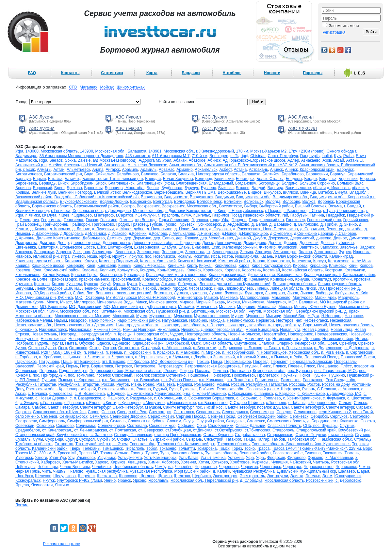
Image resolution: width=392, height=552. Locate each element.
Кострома (333, 270)
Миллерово (84, 302)
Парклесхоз (26, 362)
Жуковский (287, 247)
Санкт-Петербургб (307, 407)
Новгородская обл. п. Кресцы (105, 334)
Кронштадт (321, 279)
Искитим (201, 256)
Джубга (260, 238)
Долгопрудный (228, 243)
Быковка (226, 188)
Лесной (149, 288)
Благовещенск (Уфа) (155, 183)
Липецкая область (287, 288)
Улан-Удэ (58, 458)
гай (286, 215)
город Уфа (220, 220)
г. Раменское (295, 211)
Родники (185, 384)
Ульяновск (86, 458)
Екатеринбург (120, 247)
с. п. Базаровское (85, 398)
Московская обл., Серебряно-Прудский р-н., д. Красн (311, 311)
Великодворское (137, 192)
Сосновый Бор (162, 426)
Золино (305, 252)
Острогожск (129, 348)
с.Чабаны (297, 403)
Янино (110, 480)
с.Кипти (109, 403)
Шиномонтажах (131, 87)
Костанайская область (302, 270)
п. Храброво (50, 357)
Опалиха (266, 343)
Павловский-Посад (358, 357)
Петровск (124, 366)
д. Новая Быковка (191, 229)
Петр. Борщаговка (97, 366)
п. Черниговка (120, 357)
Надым (60, 320)
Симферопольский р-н (88, 421)
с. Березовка (61, 394)
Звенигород (103, 252)
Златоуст (263, 252)
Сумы (38, 439)
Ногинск (188, 339)
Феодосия (276, 458)
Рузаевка (188, 389)
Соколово (65, 426)
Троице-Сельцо (114, 453)
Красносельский (125, 279)
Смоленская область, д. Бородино (298, 421)
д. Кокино (39, 229)
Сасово (108, 412)
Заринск (64, 252)
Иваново (23, 256)
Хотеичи (188, 462)
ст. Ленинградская (91, 430)
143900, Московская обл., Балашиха (113, 151)
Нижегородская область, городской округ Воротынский (277, 325)
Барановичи (317, 174)
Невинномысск (240, 320)
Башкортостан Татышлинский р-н (113, 179)
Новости (272, 73)
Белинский (224, 179)
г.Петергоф (104, 215)
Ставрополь (283, 430)
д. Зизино (348, 224)
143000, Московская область (52, 151)
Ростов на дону (336, 384)
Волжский (233, 202)
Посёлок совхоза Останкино (160, 375)
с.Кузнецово (130, 403)
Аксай (339, 160)
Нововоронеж (300, 334)
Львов (293, 293)
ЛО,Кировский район (52, 293)
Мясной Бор (294, 316)
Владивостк (151, 197)
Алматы (44, 170)
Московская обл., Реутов (239, 311)
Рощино (144, 389)
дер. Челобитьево (217, 238)
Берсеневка (26, 183)
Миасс (66, 302)
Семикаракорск (73, 416)
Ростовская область (116, 389)
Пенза (217, 362)
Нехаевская (341, 320)
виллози (291, 192)
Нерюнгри (265, 320)
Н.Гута (313, 316)
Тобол (152, 448)
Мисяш (233, 302)
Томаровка (207, 448)
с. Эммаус (29, 403)
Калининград (341, 256)
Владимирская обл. (290, 197)
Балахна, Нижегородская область (209, 174)
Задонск (367, 247)
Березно (367, 179)
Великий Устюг (107, 192)
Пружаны (289, 375)
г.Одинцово (82, 215)
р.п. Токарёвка (239, 380)
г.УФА (186, 215)
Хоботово (170, 462)
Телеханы (91, 448)
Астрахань (258, 170)
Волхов (309, 202)
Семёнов (49, 416)
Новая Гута (290, 330)
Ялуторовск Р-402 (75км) (79, 480)
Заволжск (329, 247)
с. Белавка (37, 394)
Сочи (201, 426)
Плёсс (346, 366)
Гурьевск (186, 224)
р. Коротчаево (87, 380)
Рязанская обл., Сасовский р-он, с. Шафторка (258, 389)
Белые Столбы (270, 179)
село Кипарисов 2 (335, 412)
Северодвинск (235, 412)
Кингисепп (107, 266)
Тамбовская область (34, 444)
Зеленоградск (198, 252)
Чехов (364, 467)
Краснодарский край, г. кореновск (176, 275)
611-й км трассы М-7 (171, 156)
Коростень (252, 270)
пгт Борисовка (87, 362)
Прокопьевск (244, 375)
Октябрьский (177, 343)
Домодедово (255, 243)
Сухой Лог (106, 439)
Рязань (309, 389)
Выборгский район (276, 206)
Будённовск (172, 188)
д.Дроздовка (71, 234)
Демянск (114, 238)
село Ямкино (27, 416)
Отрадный (150, 348)
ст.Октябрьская (229, 430)
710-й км (200, 156)
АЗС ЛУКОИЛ (302, 128)
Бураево (208, 188)
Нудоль (42, 343)
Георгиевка (51, 220)
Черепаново (206, 467)
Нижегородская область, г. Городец (193, 325)
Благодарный (221, 183)
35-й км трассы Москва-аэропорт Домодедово (81, 156)
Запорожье (44, 252)
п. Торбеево (26, 357)
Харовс (102, 462)
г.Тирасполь (168, 215)
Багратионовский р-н (63, 174)
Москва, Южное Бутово (315, 307)
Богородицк (269, 183)
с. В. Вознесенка (90, 394)
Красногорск (111, 275)
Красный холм (210, 279)
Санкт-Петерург (340, 407)
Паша (67, 362)
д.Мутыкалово (182, 234)
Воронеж (326, 202)
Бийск (63, 183)
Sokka (70, 160)
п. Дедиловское (328, 348)
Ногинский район (338, 339)
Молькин (227, 307)
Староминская (280, 435)
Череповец (229, 467)
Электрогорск (225, 476)
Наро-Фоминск (102, 320)
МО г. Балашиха (303, 302)
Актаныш (354, 160)
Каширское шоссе (48, 266)
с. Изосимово (240, 394)
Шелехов (43, 476)
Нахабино (198, 320)
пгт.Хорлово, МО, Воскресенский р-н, (161, 362)
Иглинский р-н (46, 256)
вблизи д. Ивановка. (332, 188)
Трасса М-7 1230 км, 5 (35, 453)
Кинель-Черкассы (150, 266)
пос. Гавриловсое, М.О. (335, 371)
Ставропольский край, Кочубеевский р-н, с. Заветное (64, 435)
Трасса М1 (67, 453)
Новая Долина (316, 330)
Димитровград (362, 238)
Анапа (98, 170)
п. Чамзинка (95, 357)
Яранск (124, 480)
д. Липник (81, 229)
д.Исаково (117, 234)
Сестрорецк (26, 421)
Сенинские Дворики (128, 416)
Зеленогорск (148, 252)
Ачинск (277, 170)
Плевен (295, 366)
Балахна (169, 174)
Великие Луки (44, 192)
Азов (327, 160)
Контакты (70, 73)
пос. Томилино (81, 375)
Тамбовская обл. (302, 439)
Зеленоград (172, 252)
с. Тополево (270, 398)
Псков (305, 375)
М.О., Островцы (90, 298)
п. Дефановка (357, 348)
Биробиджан (82, 183)
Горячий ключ (356, 220)
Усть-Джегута (130, 458)
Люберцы (324, 293)
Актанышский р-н (31, 165)
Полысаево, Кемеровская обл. (258, 371)
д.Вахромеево (45, 234)
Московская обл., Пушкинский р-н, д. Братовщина (169, 311)
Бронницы (93, 188)
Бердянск (328, 179)
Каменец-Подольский (118, 261)
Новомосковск (53, 339)
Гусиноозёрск (209, 224)
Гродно (123, 224)
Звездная (82, 252)
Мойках (107, 87)
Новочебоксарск (137, 339)
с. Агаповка (349, 389)
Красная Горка (84, 275)
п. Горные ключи (297, 348)
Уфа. (261, 458)
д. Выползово (306, 224)
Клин (353, 266)
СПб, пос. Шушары (320, 426)
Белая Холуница (178, 179)
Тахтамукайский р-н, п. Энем (102, 444)
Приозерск (220, 375)
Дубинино (345, 243)
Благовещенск (121, 183)
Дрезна (327, 243)
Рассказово (313, 380)
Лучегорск (254, 293)
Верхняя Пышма (201, 192)
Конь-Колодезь (171, 270)
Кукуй (105, 284)
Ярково (139, 480)
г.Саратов (125, 215)
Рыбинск (207, 389)
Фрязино (316, 458)
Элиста (297, 476)
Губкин (156, 224)
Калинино (73, 261)
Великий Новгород (75, 192)
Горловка (200, 220)
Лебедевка (188, 284)
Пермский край (50, 366)
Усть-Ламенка (213, 458)
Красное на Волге (31, 279)
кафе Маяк (361, 261)
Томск (224, 448)
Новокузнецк (27, 339)
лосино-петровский (134, 293)
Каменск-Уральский (158, 261)
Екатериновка (147, 247)
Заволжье (349, 247)
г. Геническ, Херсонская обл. (77, 211)
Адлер (293, 160)
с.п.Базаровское (213, 403)
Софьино (186, 426)
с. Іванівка (264, 394)
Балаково (150, 174)
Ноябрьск (24, 343)
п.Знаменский (222, 357)
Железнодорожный (239, 247)
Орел (332, 343)
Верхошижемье (232, 192)
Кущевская (149, 284)
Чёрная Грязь (28, 471)
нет (298, 320)
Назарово (78, 320)
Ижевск (79, 256)
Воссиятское (231, 206)
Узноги (41, 458)
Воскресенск (148, 206)
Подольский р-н (73, 371)
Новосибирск (108, 339)
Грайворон (80, 224)
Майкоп (211, 298)
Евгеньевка (26, 247)
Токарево (168, 448)
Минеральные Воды (115, 302)
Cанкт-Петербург (283, 156)
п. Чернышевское (151, 357)
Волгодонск (184, 202)
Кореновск (213, 270)
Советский (25, 426)
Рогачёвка (166, 384)
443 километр (138, 156)
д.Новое (229, 234)
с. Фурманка (334, 398)
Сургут (71, 439)
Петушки (250, 366)
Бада (89, 174)
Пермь (72, 366)
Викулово (272, 192)
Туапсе (152, 453)
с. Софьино (247, 398)
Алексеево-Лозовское (147, 165)
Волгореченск (209, 202)
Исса (215, 256)
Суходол (87, 439)
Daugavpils (310, 156)
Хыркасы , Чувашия (270, 462)
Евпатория (48, 247)
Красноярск (185, 279)
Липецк (262, 288)
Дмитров (47, 243)
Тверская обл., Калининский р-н (186, 444)
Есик (216, 247)
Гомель (126, 220)
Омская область (218, 343)
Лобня (79, 293)
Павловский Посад (321, 357)
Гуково (170, 224)
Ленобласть (130, 288)
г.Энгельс (202, 215)
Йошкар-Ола (247, 256)
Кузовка (91, 284)
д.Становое (346, 234)
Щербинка (202, 476)
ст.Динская (203, 430)
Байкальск (105, 174)
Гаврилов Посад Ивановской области (246, 215)
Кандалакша (278, 261)
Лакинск (168, 284)
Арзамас (167, 170)
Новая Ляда (341, 330)
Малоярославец (254, 298)
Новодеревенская (331, 334)
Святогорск (184, 412)
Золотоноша (326, 252)
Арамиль (149, 170)
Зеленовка (125, 252)
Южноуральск (28, 480)
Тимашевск (113, 448)
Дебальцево (94, 238)
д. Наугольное (160, 229)
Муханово (255, 316)
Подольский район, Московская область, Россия (133, 371)
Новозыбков (361, 334)
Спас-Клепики (221, 426)
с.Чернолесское (322, 403)
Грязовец (140, 224)
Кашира (22, 266)
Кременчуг (259, 279)
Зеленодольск (225, 252)
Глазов (92, 220)
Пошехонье (198, 375)
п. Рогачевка (332, 352)
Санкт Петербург (63, 407)
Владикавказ (202, 197)
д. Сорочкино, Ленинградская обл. (331, 229)
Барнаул (23, 179)
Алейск (55, 165)
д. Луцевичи (103, 229)
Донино (290, 243)
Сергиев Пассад (191, 416)
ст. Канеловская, (57, 430)
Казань (267, 256)
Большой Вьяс (350, 183)
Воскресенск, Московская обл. (189, 206)
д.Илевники (95, 234)
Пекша (203, 362)
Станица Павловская (133, 435)
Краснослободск (157, 279)
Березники (348, 179)
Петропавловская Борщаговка (212, 366)
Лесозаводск (200, 288)
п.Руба (296, 357)
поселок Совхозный (114, 375)
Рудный (160, 389)
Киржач (206, 266)
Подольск (48, 371)
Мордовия (246, 307)
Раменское (291, 380)
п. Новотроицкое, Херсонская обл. (288, 352)
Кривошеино (282, 279)
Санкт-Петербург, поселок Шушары (257, 407)
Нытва (71, 343)
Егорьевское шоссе (77, 247)
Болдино (289, 183)
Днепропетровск (86, 243)
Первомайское (238, 362)
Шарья (363, 471)
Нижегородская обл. (34, 325)
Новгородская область (206, 334)
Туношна (313, 453)
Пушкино (337, 375)
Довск (207, 243)
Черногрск (292, 467)
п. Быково (253, 348)
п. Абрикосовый (176, 348)
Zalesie (84, 160)
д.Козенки (138, 234)
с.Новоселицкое (181, 403)
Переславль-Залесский (311, 362)
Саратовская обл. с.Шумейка (59, 412)
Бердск (310, 179)
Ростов (314, 384)
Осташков (78, 348)
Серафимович (161, 416)
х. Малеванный (339, 458)
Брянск (153, 188)
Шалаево (346, 471)
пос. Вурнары (300, 371)
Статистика (112, 73)
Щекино (165, 476)
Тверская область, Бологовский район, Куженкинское (301, 444)
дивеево (324, 238)
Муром (237, 316)
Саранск (364, 407)
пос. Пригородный (49, 375)
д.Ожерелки (281, 234)
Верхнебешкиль (169, 192)
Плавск (279, 366)
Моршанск (267, 307)
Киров (244, 266)
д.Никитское (208, 234)
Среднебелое (28, 430)
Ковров (366, 266)
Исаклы (184, 256)
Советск (368, 421)
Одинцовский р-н (148, 343)
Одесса (103, 343)
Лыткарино (275, 293)
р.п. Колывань (212, 380)
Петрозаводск (170, 366)
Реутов (122, 384)
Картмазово (339, 261)
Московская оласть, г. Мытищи (82, 316)
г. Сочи (315, 211)
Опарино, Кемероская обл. (301, 343)
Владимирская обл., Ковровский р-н (343, 197)
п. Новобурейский (238, 352)
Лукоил (22, 505)
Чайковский (300, 462)
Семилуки (98, 416)
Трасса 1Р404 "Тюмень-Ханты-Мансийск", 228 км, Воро (322, 448)
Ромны (223, 384)
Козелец (23, 270)
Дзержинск (278, 238)
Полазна (203, 371)
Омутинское (245, 343)
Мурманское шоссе (212, 316)
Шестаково (107, 476)
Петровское (145, 366)
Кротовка (362, 279)
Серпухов (339, 416)
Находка (217, 320)
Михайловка (253, 302)
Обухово (87, 343)
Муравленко (160, 316)
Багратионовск (29, 174)
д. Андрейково (236, 224)
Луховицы (233, 293)
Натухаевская (175, 320)
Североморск (262, 412)
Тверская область (234, 444)
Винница (308, 192)
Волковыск (253, 202)
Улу (71, 458)
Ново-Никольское (244, 334)
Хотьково (220, 462)
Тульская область (187, 453)
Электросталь (252, 476)
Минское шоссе (163, 302)
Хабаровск (50, 462)
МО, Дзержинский (85, 307)
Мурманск (183, 316)
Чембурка (164, 467)
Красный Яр (236, 279)
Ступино (363, 435)
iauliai (327, 156)
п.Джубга (200, 357)
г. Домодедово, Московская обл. (134, 211)
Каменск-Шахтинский (197, 261)
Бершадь (47, 183)
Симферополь (52, 421)
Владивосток (176, 197)
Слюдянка (235, 421)
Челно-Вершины (75, 467)
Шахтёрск (24, 476)
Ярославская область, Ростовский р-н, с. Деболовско (313, 480)
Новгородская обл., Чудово (159, 334)
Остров (109, 348)
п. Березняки (205, 348)
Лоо (90, 293)
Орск (63, 348)
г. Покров (273, 211)
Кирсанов (318, 266)
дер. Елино (164, 238)
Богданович (246, 183)
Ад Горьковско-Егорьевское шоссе (254, 160)
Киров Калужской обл (271, 266)
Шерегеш (86, 476)
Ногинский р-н (257, 339)
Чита (47, 471)
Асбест (226, 170)
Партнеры (313, 73)
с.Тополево (276, 403)
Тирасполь (135, 448)
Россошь (297, 384)
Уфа (19, 151)
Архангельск (206, 170)
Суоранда (54, 439)
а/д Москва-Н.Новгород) (115, 160)
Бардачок (191, 73)
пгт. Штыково (114, 362)
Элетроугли (278, 476)
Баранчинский (360, 174)
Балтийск (271, 174)
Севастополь (208, 412)
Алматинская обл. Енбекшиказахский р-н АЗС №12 (251, 165)
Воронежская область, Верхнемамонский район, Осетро (83, 206)
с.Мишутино (154, 403)
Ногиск (362, 339)
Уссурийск (106, 458)
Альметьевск (78, 170)
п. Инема (114, 352)
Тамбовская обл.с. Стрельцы (346, 439)
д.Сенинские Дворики (314, 234)
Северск (284, 412)
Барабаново (293, 174)
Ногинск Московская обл (220, 339)
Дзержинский (302, 238)
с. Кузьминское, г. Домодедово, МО (330, 394)
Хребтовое (240, 462)
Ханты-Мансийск (78, 462)
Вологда (273, 202)
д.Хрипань (25, 238)
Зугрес (345, 252)
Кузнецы (74, 284)
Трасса (263, 448)
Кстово (58, 284)
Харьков (118, 462)
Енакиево (200, 247)
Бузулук (192, 188)
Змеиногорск (285, 252)
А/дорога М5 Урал (155, 160)
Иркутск (119, 256)
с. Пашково (114, 398)
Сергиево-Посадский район (262, 416)
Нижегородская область (137, 325)
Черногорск (270, 467)
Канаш (259, 261)
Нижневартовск (53, 330)
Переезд (261, 362)
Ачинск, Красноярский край (310, 170)
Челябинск (101, 467)
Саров (94, 412)
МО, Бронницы (53, 307)
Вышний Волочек (311, 206)
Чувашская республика (107, 471)
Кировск (300, 266)
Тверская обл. (142, 444)
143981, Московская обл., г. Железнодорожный (191, 151)
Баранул (338, 174)
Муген (142, 316)
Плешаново (328, 366)
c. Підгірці (239, 156)
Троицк (137, 453)
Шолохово (128, 476)
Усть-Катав (188, 458)
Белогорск (245, 179)
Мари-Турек (326, 298)
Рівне (136, 384)
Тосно (249, 448)
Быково (243, 188)
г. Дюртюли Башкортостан (189, 211)
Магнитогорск (190, 298)
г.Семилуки (146, 215)
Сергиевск (299, 416)
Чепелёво (184, 467)
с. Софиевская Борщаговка (209, 398)
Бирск (101, 183)
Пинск (265, 366)
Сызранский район (167, 439)
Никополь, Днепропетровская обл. (212, 330)
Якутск (49, 480)
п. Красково (163, 352)
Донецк (275, 243)
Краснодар (134, 275)
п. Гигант (272, 348)
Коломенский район (61, 270)
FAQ (32, 73)
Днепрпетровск (116, 243)
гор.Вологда (146, 220)
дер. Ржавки (187, 238)
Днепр (63, 243)
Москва (285, 307)
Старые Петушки (311, 435)
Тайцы (249, 439)
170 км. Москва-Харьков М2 (261, 151)
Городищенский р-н (266, 220)
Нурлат (57, 343)
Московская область (34, 316)
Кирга (192, 266)
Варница (275, 188)
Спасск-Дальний (250, 426)
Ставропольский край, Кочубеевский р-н (333, 430)
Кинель (125, 266)
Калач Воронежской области (301, 256)
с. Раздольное (139, 398)
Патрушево (49, 362)
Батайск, (73, 179)
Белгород (204, 179)
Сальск (360, 403)
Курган (119, 284)
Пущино (49, 380)
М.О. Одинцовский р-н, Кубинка (44, 298)
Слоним (174, 421)
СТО (73, 87)
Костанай (271, 270)
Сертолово (360, 416)
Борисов (23, 188)
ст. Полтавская (123, 430)
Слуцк (189, 421)
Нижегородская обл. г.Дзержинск (84, 325)
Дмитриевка (26, 243)
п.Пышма (280, 357)
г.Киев (64, 215)
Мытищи (274, 316)
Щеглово (147, 476)
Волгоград (163, 202)
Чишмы (60, 471)
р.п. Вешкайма (146, 380)
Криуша (302, 279)
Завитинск (309, 247)
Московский (123, 316)
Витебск (326, 192)
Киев (91, 266)
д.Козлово (158, 234)
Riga (43, 160)
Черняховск (346, 467)
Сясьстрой (214, 439)
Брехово (74, 188)
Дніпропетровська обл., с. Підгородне (166, 243)
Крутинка (24, 284)
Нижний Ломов (107, 330)
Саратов (23, 412)
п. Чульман (179, 357)
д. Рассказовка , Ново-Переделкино (265, 229)
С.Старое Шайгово (247, 403)
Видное (255, 192)
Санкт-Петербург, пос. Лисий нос (193, 407)
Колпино (107, 270)
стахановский (341, 435)
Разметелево (267, 380)
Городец (239, 220)
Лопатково (105, 293)
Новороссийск (81, 339)
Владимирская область (36, 202)
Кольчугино (127, 270)
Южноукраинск (348, 476)
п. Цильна (72, 357)
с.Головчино (51, 403)
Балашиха (251, 174)
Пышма (65, 380)
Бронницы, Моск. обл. (125, 188)
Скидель (118, 421)
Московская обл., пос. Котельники (91, 311)
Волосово (291, 202)
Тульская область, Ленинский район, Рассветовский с (254, 453)
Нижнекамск (80, 330)
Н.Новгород (332, 316)
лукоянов (198, 293)
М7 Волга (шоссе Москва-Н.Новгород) (141, 298)
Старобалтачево (250, 435)
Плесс (309, 366)
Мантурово (303, 298)
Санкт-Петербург (95, 407)
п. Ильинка (94, 352)
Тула (164, 453)
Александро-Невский (83, 165)
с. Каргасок (285, 394)
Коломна (90, 270)
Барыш (39, 179)
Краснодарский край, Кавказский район (339, 275)
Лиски (311, 288)
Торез (237, 448)
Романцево (204, 384)
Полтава (220, 371)
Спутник (347, 426)
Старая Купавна (218, 435)
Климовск (338, 266)
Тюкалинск (333, 453)
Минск (141, 302)
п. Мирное (211, 352)
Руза (173, 389)
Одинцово (122, 343)
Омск (196, 343)
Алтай (59, 170)
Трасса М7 (89, 453)
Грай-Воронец (56, 224)
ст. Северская (151, 430)
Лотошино (163, 293)
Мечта (52, 302)
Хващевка (137, 462)
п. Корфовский (137, 352)
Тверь (75, 448)
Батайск (55, 179)
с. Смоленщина (168, 398)
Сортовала (137, 426)
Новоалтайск (274, 334)
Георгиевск (74, 220)
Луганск (181, 293)
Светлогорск (160, 412)
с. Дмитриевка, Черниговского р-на (158, 394)
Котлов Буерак (56, 275)
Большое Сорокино (317, 183)
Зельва (247, 252)
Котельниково (28, 275)
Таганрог (233, 439)
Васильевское (298, 188)
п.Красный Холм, (253, 357)
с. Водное (116, 394)
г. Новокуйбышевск (246, 211)
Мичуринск (276, 302)
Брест (59, 188)
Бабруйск (345, 170)
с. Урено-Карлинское (302, 398)
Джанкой (243, 238)
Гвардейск (336, 215)
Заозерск (24, 252)
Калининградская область (39, 261)
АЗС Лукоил (42, 117)
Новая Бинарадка (262, 330)
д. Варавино (280, 224)
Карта (152, 73)
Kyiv (337, 156)
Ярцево (22, 485)
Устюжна (236, 458)
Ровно (149, 384)
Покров (186, 371)
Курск (132, 284)
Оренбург (347, 343)
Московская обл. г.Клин (36, 311)
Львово (307, 293)
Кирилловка (225, 266)
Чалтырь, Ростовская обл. (337, 462)
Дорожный (309, 243)
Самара (23, 407)
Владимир (225, 197)
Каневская (302, 261)
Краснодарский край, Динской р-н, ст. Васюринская (255, 275)
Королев (232, 270)
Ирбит (105, 256)
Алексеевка (115, 165)
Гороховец (296, 220)
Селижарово (305, 412)
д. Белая (259, 224)
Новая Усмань (44, 334)
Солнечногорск (111, 426)
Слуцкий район (210, 421)
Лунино (216, 293)
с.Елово (93, 403)
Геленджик (29, 220)
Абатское (197, 160)
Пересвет (279, 362)
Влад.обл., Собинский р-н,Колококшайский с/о (97, 197)
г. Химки (33, 215)
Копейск (194, 270)
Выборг (251, 206)
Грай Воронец (28, 224)
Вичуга (341, 192)
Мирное (186, 302)
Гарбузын (299, 215)
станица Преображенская (178, 435)
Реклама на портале (62, 544)
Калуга (91, 261)
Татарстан (64, 444)
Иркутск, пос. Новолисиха (152, 256)
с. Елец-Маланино (209, 394)
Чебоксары (48, 467)
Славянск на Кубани (146, 421)
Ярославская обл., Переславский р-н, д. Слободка (216, 480)
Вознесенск (140, 202)
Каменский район (235, 261)
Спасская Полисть (284, 426)
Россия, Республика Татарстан (259, 384)
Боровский (43, 188)
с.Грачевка (74, 403)
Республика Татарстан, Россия (86, 384)
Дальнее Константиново (58, 238)
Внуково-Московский (79, 202)
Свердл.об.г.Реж (132, 412)
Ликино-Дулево (239, 288)
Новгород (68, 334)
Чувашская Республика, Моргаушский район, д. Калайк (180, 471)
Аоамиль (130, 170)
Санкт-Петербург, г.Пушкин (137, 407)
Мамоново (281, 298)
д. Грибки (329, 224)
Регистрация (334, 32)
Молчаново (206, 307)
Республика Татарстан (36, 384)
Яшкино (62, 485)
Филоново (296, 458)
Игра (65, 256)
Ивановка (362, 252)
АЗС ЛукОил (129, 128)
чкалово (76, 471)
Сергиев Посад (221, 416)
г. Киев (220, 211)
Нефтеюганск (316, 320)
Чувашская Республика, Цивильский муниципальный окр (284, 471)
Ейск (101, 247)
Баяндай (153, 179)
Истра (228, 256)
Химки (154, 462)
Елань (184, 247)
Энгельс (313, 476)
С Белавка (327, 389)
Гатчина (317, 215)
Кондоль (147, 270)
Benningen (219, 156)
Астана (240, 170)
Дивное (340, 238)
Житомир (267, 247)
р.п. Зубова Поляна (179, 380)
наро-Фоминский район (139, 320)
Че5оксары (25, 467)
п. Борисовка (230, 348)
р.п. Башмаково (116, 380)
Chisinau (258, 156)
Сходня (124, 439)
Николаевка (168, 330)
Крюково (42, 284)
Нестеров (285, 320)
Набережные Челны (34, 320)
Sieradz (56, 160)
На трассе (354, 316)
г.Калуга (49, 215)
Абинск (214, 160)
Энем (327, 476)
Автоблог (232, 73)
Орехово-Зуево (42, 348)
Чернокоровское (319, 467)
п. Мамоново (188, 352)
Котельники (355, 270)
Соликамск (86, 426)
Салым (345, 403)
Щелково (182, 476)
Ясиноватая (42, 485)
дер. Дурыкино (138, 238)
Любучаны (344, 293)
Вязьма (335, 206)
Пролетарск (268, 375)
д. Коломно (60, 229)
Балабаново (128, 174)
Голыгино (109, 220)
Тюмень (352, 453)
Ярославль (158, 480)
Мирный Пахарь (210, 302)
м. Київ (362, 293)
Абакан (180, 160)
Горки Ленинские (174, 220)
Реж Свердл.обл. (341, 380)
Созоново (45, 426)
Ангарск (113, 170)
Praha (349, 156)
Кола (37, 270)
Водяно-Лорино (114, 202)
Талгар (263, 439)
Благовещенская (191, 183)
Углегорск (24, 458)
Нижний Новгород (139, 330)
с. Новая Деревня (51, 398)
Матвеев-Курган (30, 302)
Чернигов (250, 467)
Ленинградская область (294, 284)
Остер (95, 348)
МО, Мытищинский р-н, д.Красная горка (140, 307)
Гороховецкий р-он (324, 220)
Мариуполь (349, 298)
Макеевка (229, 298)
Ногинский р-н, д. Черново (296, 339)
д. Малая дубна (130, 229)
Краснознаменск (94, 279)
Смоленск (256, 421)
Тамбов (278, 439)
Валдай (258, 188)
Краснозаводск (63, 279)
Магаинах (89, 87)
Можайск (186, 307)
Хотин (204, 462)
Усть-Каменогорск (160, 458)
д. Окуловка (220, 229)
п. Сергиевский (360, 352)
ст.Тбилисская (258, 430)
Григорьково (103, 224)
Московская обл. (354, 307)
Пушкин (320, 375)
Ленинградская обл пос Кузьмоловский (235, 284)
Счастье (140, 439)
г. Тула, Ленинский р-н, (343, 211)
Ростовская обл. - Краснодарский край (61, 389)
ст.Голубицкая (178, 430)
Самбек (39, 407)
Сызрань (194, 439)
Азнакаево (311, 160)
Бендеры (294, 179)
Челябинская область (133, 467)
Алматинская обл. (186, 165)
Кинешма (176, 266)
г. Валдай (352, 206)
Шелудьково (65, 476)
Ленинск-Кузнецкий (99, 288)
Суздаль (23, 439)
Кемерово (75, 266)
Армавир (184, 170)
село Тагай (363, 412)
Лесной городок (172, 288)
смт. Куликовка (345, 421)
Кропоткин (342, 279)
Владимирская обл (253, 197)
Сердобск (319, 416)
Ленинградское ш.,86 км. (57, 288)
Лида (219, 288)
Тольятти (187, 448)
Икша (92, 256)
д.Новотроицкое (253, 234)
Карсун (320, 261)
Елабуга (169, 247)
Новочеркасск (166, 339)
